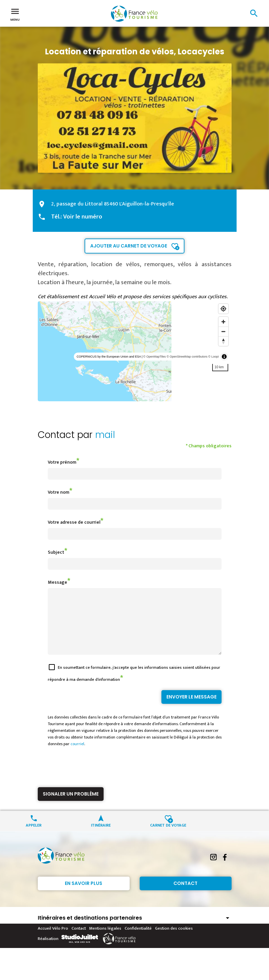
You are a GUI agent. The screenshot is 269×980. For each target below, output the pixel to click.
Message (57, 582)
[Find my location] (223, 309)
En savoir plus (84, 895)
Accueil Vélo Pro (53, 940)
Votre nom (58, 492)
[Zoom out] (223, 331)
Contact (185, 895)
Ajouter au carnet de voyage (129, 246)
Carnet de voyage (168, 837)
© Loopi (213, 357)
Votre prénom (62, 462)
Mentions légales (105, 940)
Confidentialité (138, 940)
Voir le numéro (83, 217)
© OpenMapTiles (155, 357)
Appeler (34, 837)
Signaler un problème (71, 806)
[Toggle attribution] (224, 357)
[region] (135, 351)
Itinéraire (101, 837)
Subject (56, 552)
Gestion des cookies (174, 940)
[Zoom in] (223, 322)
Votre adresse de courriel (74, 522)
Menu (15, 14)
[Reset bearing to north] (223, 341)
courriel (77, 756)
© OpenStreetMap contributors (187, 357)
